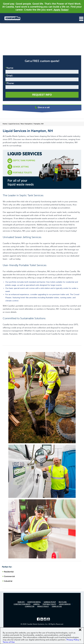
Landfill (37, 604)
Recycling (63, 602)
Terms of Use (57, 606)
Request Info (42, 95)
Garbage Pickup (50, 602)
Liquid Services (65, 604)
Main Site (21, 602)
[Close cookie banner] (80, 630)
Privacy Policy (43, 606)
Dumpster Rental (34, 602)
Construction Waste (22, 604)
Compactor (30, 606)
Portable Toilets (49, 604)
